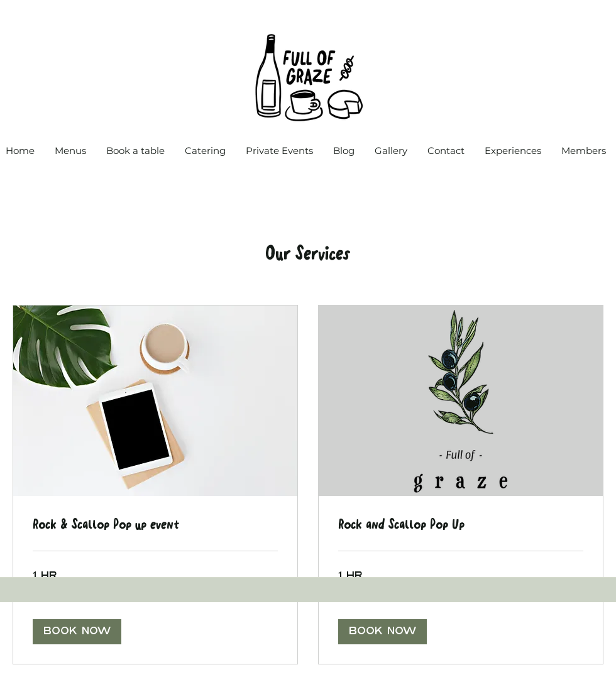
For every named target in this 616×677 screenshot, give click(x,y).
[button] (77, 632)
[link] (155, 526)
